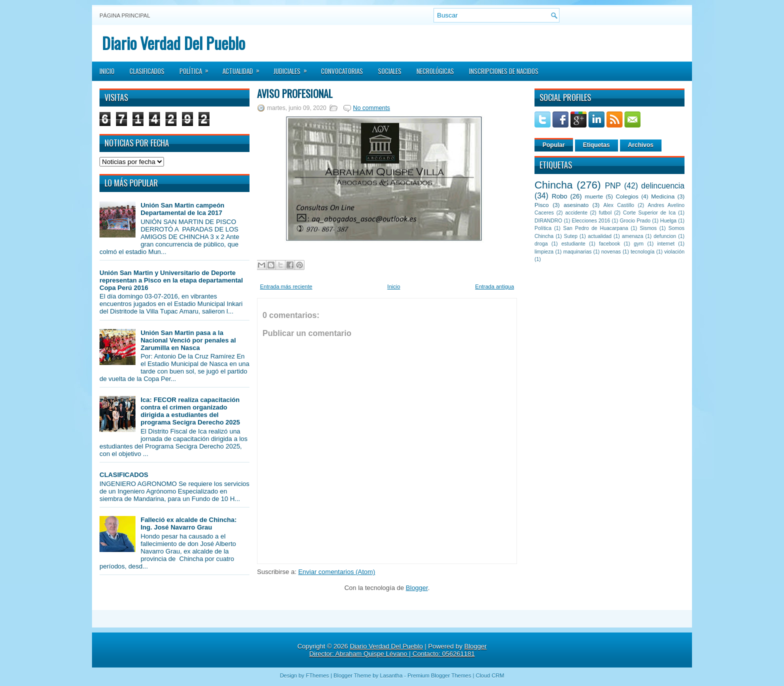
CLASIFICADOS (124, 475)
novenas (611, 252)
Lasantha (391, 675)
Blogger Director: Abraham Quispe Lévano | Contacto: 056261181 (398, 650)
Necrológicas (435, 71)
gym (639, 244)
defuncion (665, 236)
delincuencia (663, 186)
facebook (609, 244)
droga (541, 244)
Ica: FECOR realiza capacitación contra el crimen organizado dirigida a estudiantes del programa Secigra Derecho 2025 (190, 411)
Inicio (107, 71)
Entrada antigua (494, 286)
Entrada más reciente (286, 286)
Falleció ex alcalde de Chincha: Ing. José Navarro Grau (188, 523)
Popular (554, 145)
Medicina (663, 196)
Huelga (668, 221)
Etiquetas (596, 145)
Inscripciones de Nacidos (504, 71)
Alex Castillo (619, 205)
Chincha (553, 185)
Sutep (571, 236)
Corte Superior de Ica (649, 213)
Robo (559, 196)
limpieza (544, 252)
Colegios (627, 196)
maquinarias (578, 252)
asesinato (576, 205)
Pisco (542, 205)
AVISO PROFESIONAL (295, 93)
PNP (613, 186)
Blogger (417, 588)
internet (666, 244)
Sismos (648, 228)
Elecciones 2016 (591, 221)
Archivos (641, 145)
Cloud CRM (490, 675)
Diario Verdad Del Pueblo (173, 43)
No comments (371, 108)
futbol (605, 213)
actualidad (600, 236)
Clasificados (147, 71)
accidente (576, 213)
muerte (594, 196)
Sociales (390, 71)
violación (674, 252)
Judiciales (293, 68)
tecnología (642, 252)
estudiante (573, 244)
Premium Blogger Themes (439, 675)
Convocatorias (342, 71)
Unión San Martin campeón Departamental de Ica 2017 (182, 209)
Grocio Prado (635, 221)
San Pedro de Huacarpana (595, 228)
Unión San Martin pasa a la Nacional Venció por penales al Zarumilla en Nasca (188, 340)
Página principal (125, 15)
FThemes (317, 675)
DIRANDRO (548, 221)
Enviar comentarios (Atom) (336, 572)
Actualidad (244, 68)
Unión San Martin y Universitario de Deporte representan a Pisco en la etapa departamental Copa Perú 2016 (171, 280)
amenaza (633, 236)
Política (197, 68)
